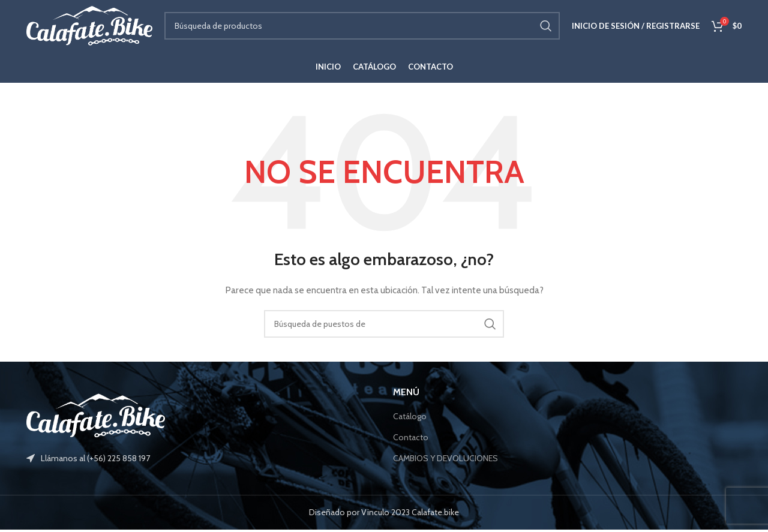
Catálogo (410, 419)
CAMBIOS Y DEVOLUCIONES (445, 460)
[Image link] (96, 417)
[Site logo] (89, 26)
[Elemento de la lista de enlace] (201, 461)
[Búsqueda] (362, 27)
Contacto (411, 440)
